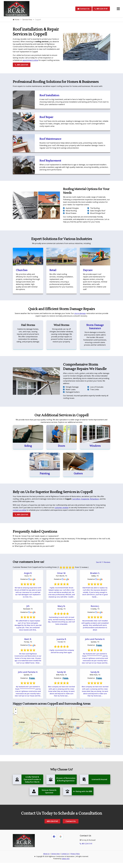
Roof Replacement (50, 161)
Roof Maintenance (50, 139)
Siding (28, 446)
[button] (16, 716)
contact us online (19, 510)
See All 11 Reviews (103, 562)
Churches (22, 270)
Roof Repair (46, 117)
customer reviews (61, 508)
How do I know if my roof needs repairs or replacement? (37, 536)
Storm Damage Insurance (95, 327)
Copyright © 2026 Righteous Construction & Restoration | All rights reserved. (62, 863)
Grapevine (85, 499)
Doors (61, 446)
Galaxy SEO (66, 865)
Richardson (94, 499)
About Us (46, 860)
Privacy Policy (75, 860)
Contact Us (84, 9)
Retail (53, 270)
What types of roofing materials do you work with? (34, 546)
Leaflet (77, 754)
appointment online (30, 60)
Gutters (78, 474)
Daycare (88, 270)
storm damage (80, 313)
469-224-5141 (101, 9)
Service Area (27, 20)
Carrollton (76, 499)
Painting (45, 474)
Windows (95, 446)
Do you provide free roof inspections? (29, 544)
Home (16, 20)
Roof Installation (49, 95)
